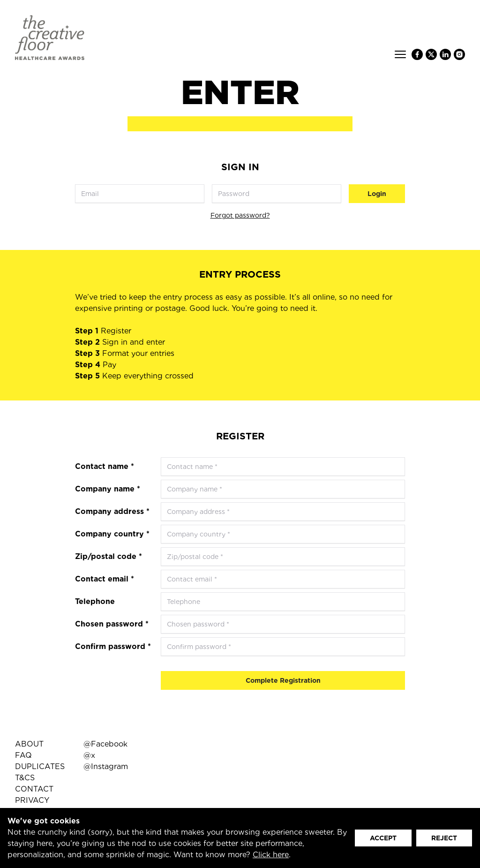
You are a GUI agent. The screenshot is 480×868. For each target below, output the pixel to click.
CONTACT (34, 789)
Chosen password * (112, 624)
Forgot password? (240, 215)
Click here (271, 855)
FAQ (23, 755)
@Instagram (106, 766)
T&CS (25, 778)
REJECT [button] (444, 838)
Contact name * (105, 466)
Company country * (112, 534)
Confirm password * (113, 646)
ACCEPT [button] (383, 838)
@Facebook (105, 744)
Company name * (108, 489)
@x (89, 755)
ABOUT (29, 744)
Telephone (95, 601)
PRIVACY (32, 800)
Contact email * (105, 579)
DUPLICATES (40, 766)
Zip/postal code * (109, 556)
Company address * (112, 511)
